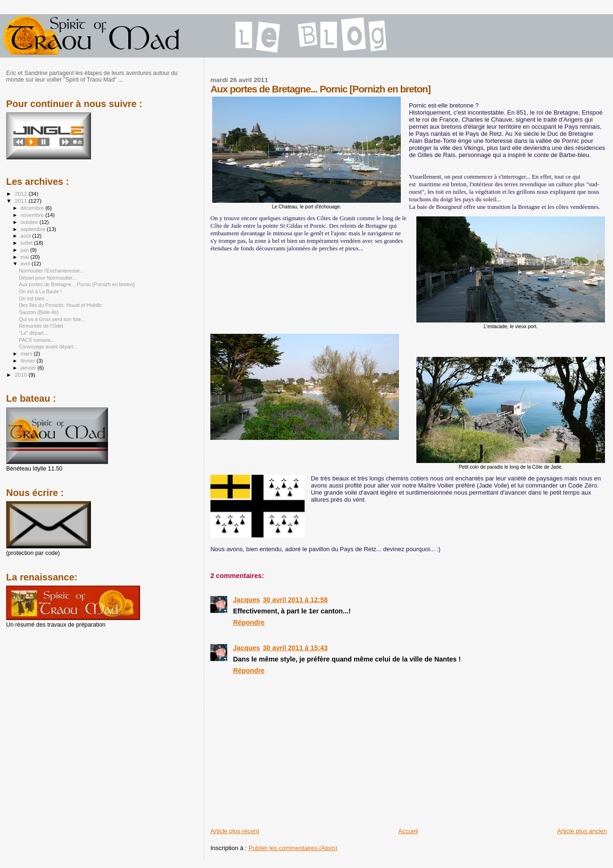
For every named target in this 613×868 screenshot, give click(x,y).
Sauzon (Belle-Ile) (39, 312)
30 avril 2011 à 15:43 (295, 648)
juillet (27, 243)
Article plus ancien (582, 831)
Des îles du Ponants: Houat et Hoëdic (60, 305)
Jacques (246, 600)
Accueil (408, 831)
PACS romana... (37, 340)
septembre (34, 229)
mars (27, 354)
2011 (21, 201)
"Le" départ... (33, 333)
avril (26, 264)
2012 (21, 194)
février (29, 361)
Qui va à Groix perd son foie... (52, 319)
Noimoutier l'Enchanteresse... (51, 271)
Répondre (249, 622)
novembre (33, 215)
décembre (33, 208)
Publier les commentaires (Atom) (293, 848)
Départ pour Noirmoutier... (48, 278)
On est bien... (34, 298)
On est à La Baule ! (40, 291)
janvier (29, 368)
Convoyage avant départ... (48, 347)
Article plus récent (235, 831)
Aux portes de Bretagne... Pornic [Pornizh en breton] (77, 284)
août (27, 236)
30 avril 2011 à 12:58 (295, 600)
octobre (30, 222)
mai (26, 257)
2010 (21, 375)
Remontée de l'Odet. (42, 326)
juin (25, 250)
